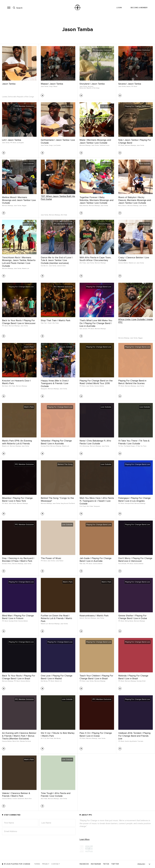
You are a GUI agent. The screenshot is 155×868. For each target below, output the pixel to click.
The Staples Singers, (130, 446)
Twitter (115, 864)
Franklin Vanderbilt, (18, 799)
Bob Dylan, (5, 386)
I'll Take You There (141, 446)
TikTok (106, 864)
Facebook (84, 864)
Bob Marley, (44, 681)
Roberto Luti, (132, 263)
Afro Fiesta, (83, 263)
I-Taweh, (50, 323)
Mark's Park (28, 799)
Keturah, (82, 618)
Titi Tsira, (121, 446)
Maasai (55, 86)
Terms (37, 864)
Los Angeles (20, 143)
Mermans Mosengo (100, 263)
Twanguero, (44, 389)
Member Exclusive (25, 741)
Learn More (85, 839)
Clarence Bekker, (123, 263)
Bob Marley (57, 738)
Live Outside (57, 145)
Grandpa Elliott (141, 681)
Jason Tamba (9, 84)
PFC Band (134, 86)
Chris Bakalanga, (84, 446)
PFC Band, (13, 143)
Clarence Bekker (99, 386)
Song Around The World (68, 503)
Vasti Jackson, (84, 329)
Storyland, (91, 86)
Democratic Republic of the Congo (89, 88)
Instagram (96, 864)
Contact (56, 864)
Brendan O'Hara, (7, 564)
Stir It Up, (44, 738)
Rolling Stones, (129, 621)
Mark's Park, (16, 741)
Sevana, (129, 86)
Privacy (46, 864)
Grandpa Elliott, (45, 446)
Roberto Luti (26, 268)
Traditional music (105, 145)
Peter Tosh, (44, 323)
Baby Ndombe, (84, 206)
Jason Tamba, (45, 86)
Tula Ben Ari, (45, 266)
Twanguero (97, 506)
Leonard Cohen (61, 266)
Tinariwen (140, 741)
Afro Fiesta (64, 215)
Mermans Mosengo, (85, 145)
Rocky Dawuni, (123, 206)
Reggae (24, 206)
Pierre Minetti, (122, 564)
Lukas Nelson (59, 561)
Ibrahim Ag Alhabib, (131, 741)
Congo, (51, 86)
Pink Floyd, (83, 506)
